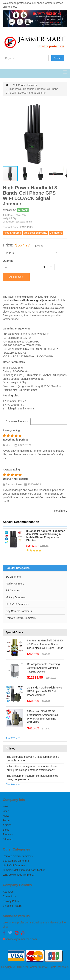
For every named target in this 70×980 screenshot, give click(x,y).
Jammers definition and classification (24, 870)
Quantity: (8, 261)
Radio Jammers (15, 584)
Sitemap (8, 839)
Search (58, 58)
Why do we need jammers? (19, 875)
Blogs (6, 830)
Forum (7, 820)
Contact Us (9, 896)
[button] (8, 19)
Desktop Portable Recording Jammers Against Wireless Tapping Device (43, 668)
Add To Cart (16, 277)
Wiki (5, 806)
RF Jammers (13, 590)
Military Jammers (16, 597)
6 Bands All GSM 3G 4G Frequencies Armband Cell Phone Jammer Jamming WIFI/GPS (42, 717)
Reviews (8, 834)
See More (11, 738)
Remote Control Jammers (21, 618)
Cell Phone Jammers (25, 85)
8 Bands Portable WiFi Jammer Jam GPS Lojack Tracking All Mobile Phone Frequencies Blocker (45, 536)
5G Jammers (13, 577)
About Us (8, 892)
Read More (61, 511)
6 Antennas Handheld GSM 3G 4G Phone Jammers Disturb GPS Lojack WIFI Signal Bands (45, 644)
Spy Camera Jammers (19, 611)
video (6, 811)
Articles (7, 825)
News (6, 816)
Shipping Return (12, 906)
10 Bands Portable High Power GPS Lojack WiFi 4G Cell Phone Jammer (45, 691)
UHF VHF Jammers (17, 604)
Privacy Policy (11, 901)
